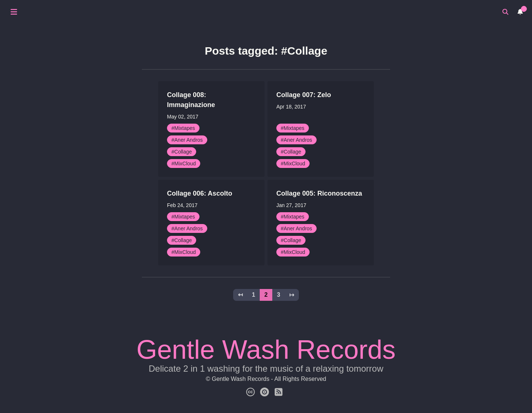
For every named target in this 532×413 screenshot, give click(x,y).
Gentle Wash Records (266, 350)
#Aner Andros (187, 140)
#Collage (182, 152)
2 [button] (266, 295)
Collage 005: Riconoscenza (319, 193)
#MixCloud (184, 164)
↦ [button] (292, 295)
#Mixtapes (183, 128)
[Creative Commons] (250, 392)
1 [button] (254, 295)
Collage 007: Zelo (304, 95)
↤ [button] (240, 295)
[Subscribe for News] (279, 392)
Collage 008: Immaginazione (191, 100)
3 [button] (278, 295)
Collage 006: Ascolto (199, 193)
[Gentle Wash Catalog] (265, 392)
